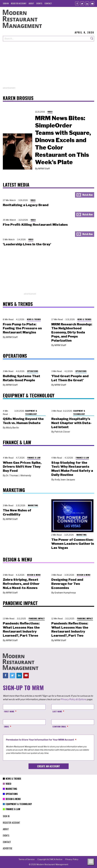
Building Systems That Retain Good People (21, 378)
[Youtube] (92, 3)
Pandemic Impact (37, 618)
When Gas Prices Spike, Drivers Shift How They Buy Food (22, 467)
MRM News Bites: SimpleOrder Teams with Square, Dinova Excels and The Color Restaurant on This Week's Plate (63, 140)
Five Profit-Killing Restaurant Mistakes (35, 225)
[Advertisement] (48, 67)
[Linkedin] (87, 3)
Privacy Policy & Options (74, 699)
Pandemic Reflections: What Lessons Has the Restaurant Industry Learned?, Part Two (70, 629)
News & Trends (34, 319)
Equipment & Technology (31, 412)
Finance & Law (34, 458)
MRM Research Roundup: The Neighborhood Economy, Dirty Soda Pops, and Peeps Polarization (72, 332)
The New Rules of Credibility (17, 512)
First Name (9, 711)
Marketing (33, 505)
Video (50, 112)
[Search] (92, 39)
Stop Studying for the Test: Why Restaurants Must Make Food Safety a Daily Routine (72, 469)
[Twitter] (82, 3)
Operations (33, 371)
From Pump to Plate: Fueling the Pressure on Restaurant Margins (22, 328)
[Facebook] (77, 3)
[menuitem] (6, 3)
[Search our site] (46, 39)
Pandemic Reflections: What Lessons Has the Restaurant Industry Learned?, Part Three (21, 629)
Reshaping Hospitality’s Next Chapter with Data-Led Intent (71, 423)
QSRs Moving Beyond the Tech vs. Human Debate (23, 421)
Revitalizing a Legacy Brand (26, 205)
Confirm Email (59, 726)
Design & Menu (34, 575)
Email (7, 726)
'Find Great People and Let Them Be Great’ (70, 378)
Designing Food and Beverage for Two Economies (67, 584)
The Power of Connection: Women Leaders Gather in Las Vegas (73, 544)
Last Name (57, 711)
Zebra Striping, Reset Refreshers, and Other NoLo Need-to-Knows (21, 584)
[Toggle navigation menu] (91, 862)
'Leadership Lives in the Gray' (27, 244)
